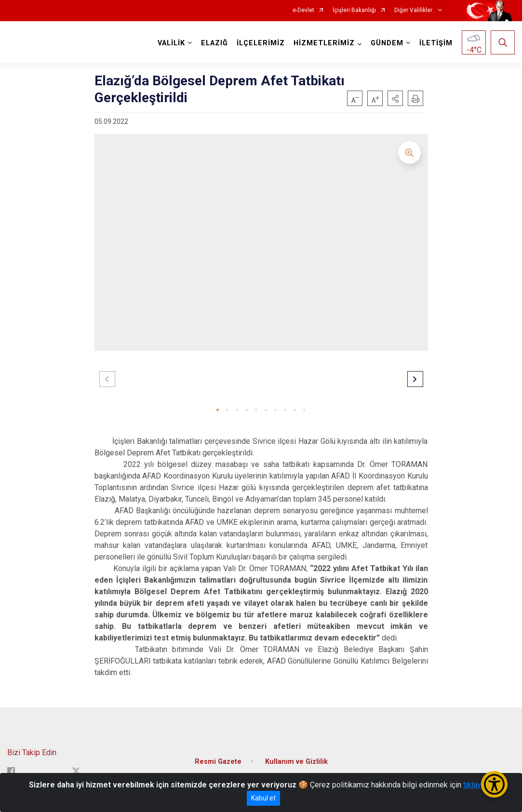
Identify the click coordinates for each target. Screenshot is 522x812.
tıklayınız (478, 785)
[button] (395, 98)
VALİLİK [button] (171, 43)
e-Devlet (303, 10)
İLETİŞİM (436, 43)
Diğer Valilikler (414, 10)
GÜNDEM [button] (387, 43)
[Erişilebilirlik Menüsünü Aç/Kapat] (494, 784)
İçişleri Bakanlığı (354, 10)
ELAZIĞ (214, 43)
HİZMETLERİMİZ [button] (324, 43)
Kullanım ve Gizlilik (296, 762)
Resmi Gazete (218, 762)
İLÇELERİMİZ (261, 43)
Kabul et (263, 798)
